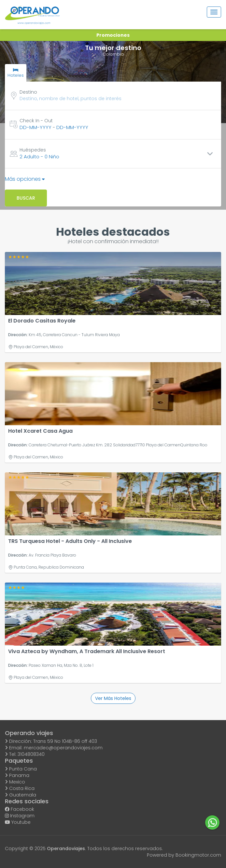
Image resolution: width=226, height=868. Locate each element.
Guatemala (21, 795)
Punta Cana (21, 769)
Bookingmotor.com (198, 855)
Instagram (20, 816)
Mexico (15, 782)
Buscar (26, 198)
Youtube (18, 822)
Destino (28, 92)
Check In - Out (36, 121)
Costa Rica (20, 788)
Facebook (20, 809)
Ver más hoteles (113, 698)
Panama (17, 775)
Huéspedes (33, 150)
